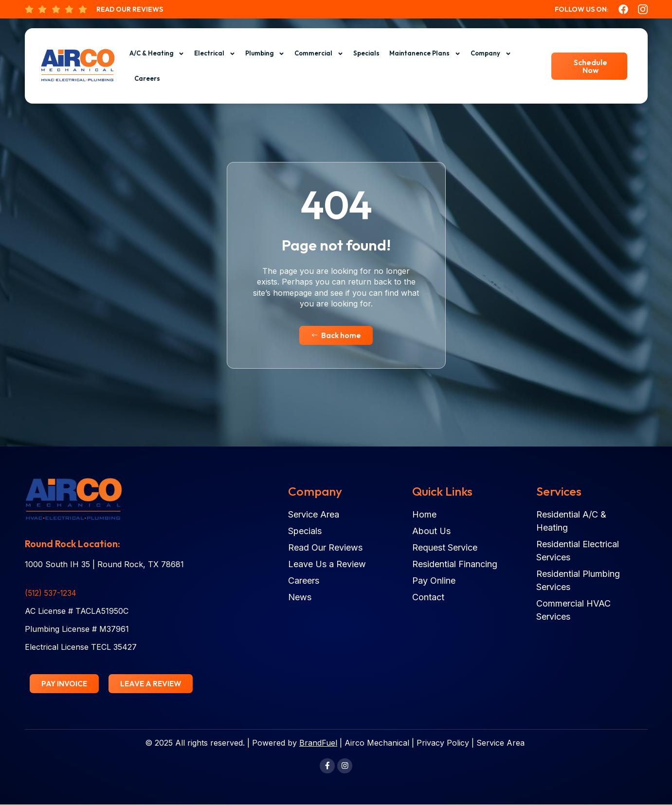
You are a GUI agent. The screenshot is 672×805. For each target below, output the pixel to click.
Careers (147, 78)
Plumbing (265, 54)
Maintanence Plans (425, 54)
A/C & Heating (157, 54)
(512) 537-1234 (52, 593)
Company (491, 54)
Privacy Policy (443, 743)
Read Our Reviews (130, 9)
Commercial (319, 54)
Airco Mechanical (377, 743)
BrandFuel (318, 743)
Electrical (215, 54)
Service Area (500, 743)
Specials (366, 53)
